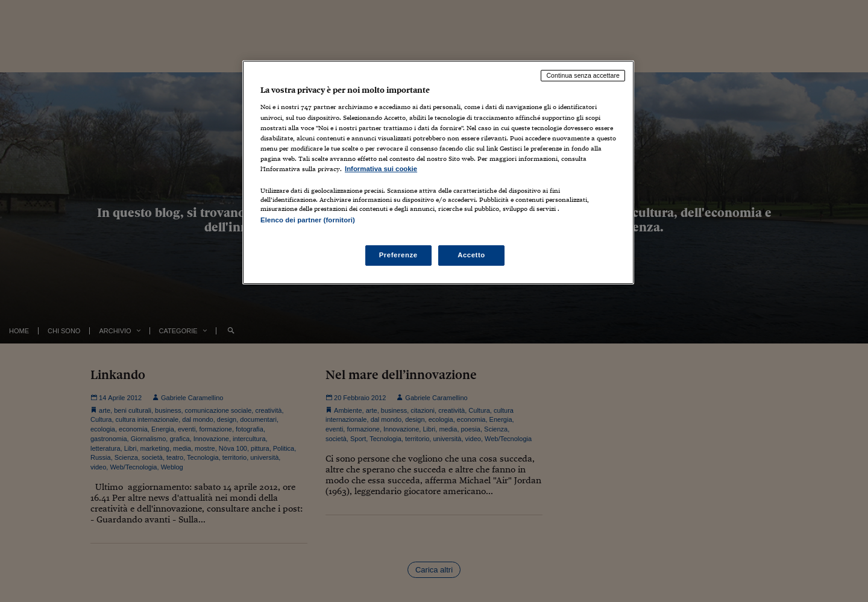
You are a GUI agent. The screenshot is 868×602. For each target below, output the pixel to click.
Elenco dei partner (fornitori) (308, 220)
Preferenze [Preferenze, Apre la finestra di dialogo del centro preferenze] (398, 255)
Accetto (471, 255)
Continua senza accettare (583, 75)
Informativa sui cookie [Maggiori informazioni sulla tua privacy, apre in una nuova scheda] (381, 169)
